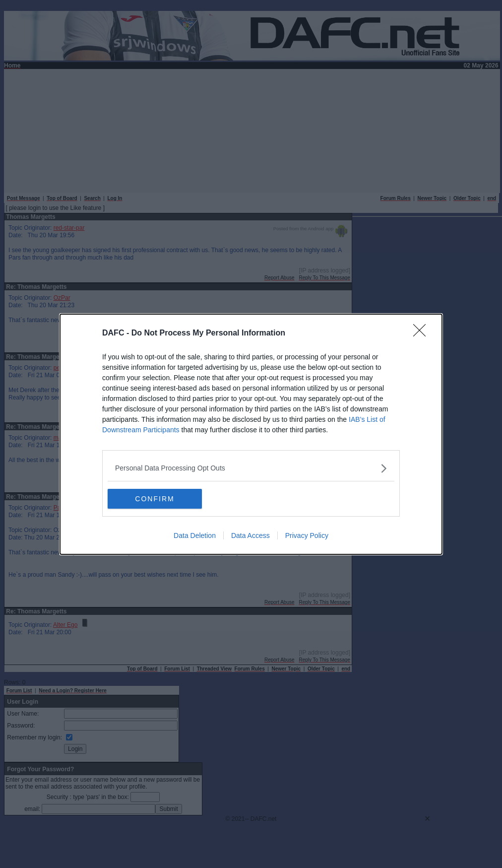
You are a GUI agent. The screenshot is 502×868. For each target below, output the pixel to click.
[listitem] (251, 468)
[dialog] (251, 434)
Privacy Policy (307, 535)
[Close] (423, 334)
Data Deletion (195, 535)
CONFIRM (155, 498)
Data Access (251, 535)
